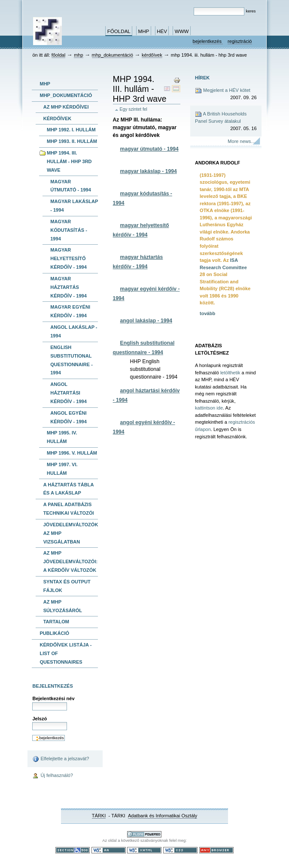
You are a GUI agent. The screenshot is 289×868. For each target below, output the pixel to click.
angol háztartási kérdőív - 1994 (68, 393)
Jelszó (40, 719)
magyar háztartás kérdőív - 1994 (68, 287)
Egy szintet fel (134, 109)
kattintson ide (209, 408)
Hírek (202, 78)
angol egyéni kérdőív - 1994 (68, 417)
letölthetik (230, 373)
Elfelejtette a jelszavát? (61, 759)
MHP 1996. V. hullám (72, 453)
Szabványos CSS (180, 850)
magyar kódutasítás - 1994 (69, 230)
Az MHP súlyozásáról (63, 606)
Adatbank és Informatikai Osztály (163, 816)
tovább (207, 313)
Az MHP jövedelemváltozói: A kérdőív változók (70, 561)
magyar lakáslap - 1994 (74, 206)
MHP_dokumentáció (113, 55)
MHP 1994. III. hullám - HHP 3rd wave (69, 161)
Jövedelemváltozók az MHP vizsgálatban (71, 533)
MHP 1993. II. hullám (72, 141)
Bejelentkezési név (53, 698)
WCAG (109, 850)
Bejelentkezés (208, 41)
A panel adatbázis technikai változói (69, 509)
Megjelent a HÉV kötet (226, 94)
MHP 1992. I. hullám (71, 130)
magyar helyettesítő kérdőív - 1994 (68, 258)
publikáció (54, 633)
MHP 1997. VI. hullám (62, 469)
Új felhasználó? (53, 776)
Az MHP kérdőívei (66, 107)
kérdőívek (152, 55)
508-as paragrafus (73, 850)
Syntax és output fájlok (67, 586)
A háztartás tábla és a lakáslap (69, 489)
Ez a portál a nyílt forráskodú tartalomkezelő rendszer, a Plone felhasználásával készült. (144, 834)
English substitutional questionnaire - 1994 (71, 360)
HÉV (162, 31)
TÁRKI (99, 816)
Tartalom (56, 622)
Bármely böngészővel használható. (216, 850)
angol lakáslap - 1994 (74, 331)
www (182, 31)
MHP (144, 31)
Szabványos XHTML (144, 850)
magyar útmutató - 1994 (71, 186)
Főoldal (119, 31)
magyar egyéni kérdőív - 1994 (70, 311)
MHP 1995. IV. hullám (62, 437)
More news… (242, 141)
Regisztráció (240, 41)
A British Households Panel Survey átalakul (226, 121)
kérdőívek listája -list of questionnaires (65, 653)
